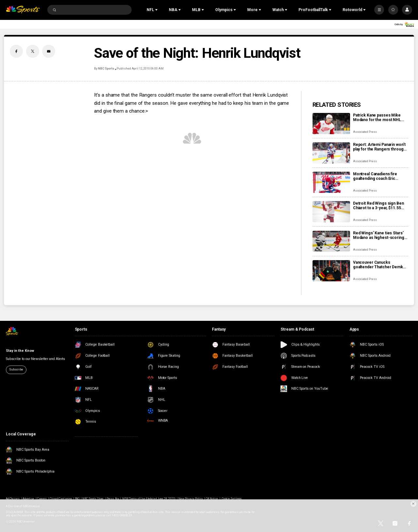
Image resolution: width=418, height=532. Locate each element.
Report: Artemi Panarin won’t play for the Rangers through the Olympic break (379, 147)
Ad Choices (13, 499)
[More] (379, 10)
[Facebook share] (16, 51)
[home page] (23, 10)
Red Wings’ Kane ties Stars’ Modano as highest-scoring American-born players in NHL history (379, 235)
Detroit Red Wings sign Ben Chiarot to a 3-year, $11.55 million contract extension (378, 206)
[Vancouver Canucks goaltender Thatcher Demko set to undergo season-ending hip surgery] (331, 271)
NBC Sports (106, 69)
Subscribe (16, 369)
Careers (42, 499)
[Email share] (49, 51)
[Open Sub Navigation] (157, 10)
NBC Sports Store (93, 499)
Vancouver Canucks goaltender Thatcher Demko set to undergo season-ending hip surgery (379, 265)
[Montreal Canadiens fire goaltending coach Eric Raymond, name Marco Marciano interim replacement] (331, 182)
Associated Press (365, 132)
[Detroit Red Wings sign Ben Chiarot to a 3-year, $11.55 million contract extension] (331, 212)
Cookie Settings (232, 499)
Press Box (113, 499)
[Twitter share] (33, 51)
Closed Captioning (61, 499)
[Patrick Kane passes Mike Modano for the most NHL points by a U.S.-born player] (331, 124)
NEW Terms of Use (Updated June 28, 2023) (149, 499)
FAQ (77, 499)
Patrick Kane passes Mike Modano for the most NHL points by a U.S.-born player (378, 117)
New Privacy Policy (191, 499)
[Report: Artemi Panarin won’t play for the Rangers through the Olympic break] (331, 153)
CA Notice (212, 499)
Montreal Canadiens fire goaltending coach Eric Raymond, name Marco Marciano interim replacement (375, 176)
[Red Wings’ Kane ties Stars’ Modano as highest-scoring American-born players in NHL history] (331, 241)
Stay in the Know (20, 351)
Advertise (28, 499)
